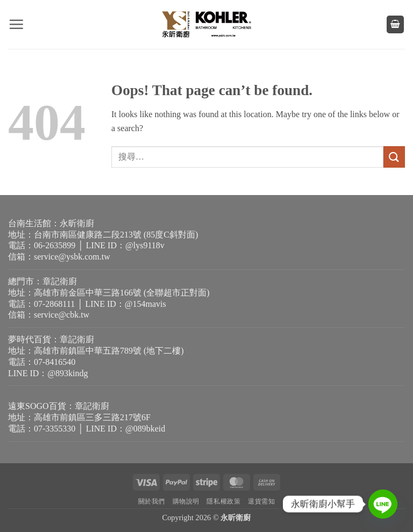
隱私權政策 (223, 501)
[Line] (383, 504)
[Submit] (394, 157)
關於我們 (152, 501)
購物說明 (186, 501)
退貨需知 (261, 501)
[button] (16, 24)
